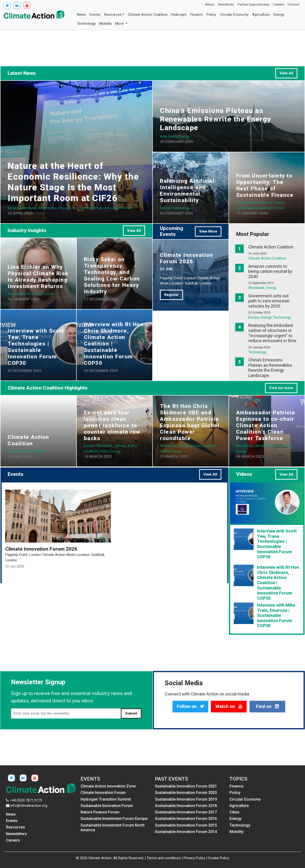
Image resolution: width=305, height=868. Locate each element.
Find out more (281, 388)
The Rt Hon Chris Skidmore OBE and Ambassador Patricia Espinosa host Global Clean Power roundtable (190, 422)
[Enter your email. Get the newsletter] (66, 714)
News (81, 15)
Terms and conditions (164, 858)
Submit (131, 713)
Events (95, 15)
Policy (211, 15)
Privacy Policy (194, 858)
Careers (278, 4)
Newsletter (226, 4)
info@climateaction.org (29, 806)
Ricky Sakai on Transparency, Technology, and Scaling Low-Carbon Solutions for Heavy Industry (112, 275)
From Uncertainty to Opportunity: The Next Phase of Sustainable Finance (265, 185)
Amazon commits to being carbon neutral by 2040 (270, 271)
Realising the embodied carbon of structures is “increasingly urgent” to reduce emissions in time (272, 333)
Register (171, 295)
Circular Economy (234, 15)
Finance (197, 15)
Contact (294, 4)
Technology (86, 24)
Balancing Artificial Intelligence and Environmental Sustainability (187, 190)
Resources (113, 15)
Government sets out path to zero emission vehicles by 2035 (269, 301)
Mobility (106, 24)
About (210, 4)
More (120, 24)
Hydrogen (179, 15)
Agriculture (261, 15)
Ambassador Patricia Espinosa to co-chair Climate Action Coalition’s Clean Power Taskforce (266, 425)
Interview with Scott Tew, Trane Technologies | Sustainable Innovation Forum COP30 (36, 347)
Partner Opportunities (253, 4)
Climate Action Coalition (148, 15)
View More (208, 231)
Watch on (229, 706)
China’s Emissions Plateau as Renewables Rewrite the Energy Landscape (216, 119)
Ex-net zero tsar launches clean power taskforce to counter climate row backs (112, 425)
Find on (267, 706)
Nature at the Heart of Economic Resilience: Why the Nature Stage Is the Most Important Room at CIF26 (73, 182)
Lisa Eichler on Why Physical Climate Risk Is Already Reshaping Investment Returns (38, 277)
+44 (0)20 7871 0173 (26, 800)
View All (286, 73)
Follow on (191, 706)
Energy (279, 15)
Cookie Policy (219, 858)
